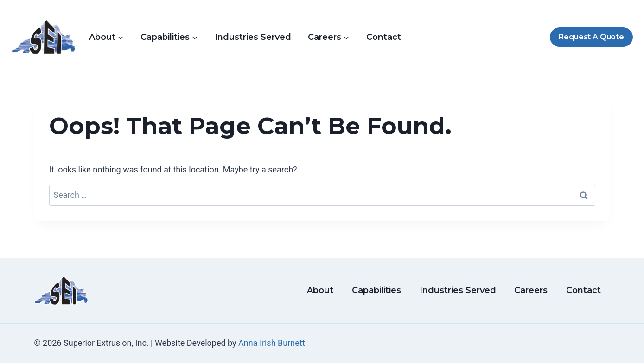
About (320, 290)
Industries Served (253, 37)
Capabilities (376, 290)
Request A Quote (591, 37)
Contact (384, 37)
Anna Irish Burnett (271, 343)
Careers (531, 290)
